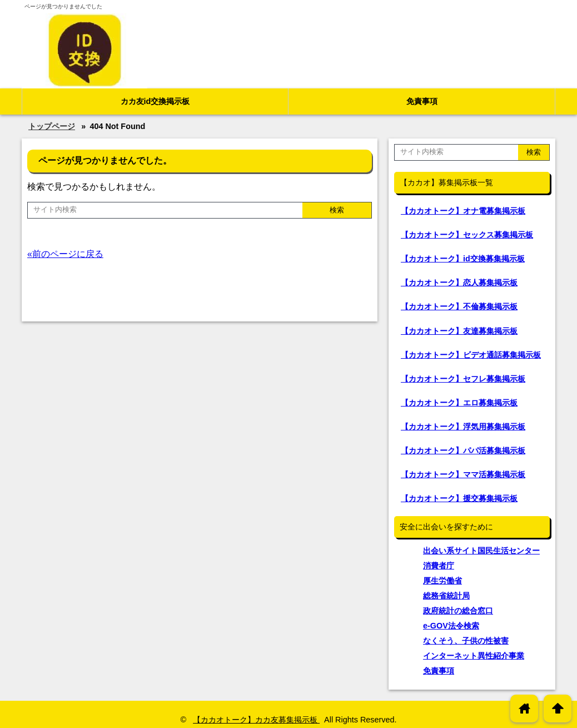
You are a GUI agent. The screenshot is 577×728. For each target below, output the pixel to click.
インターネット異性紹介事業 (474, 656)
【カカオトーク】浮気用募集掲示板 (463, 427)
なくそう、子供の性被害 (466, 641)
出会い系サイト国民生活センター (481, 551)
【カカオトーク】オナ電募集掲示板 (463, 211)
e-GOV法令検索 (451, 626)
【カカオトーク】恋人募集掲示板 (459, 283)
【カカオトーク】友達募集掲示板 (459, 331)
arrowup (558, 708)
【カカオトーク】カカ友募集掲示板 (256, 720)
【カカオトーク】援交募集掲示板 (459, 498)
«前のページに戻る (65, 254)
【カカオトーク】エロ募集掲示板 (459, 403)
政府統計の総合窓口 (458, 611)
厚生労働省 (442, 581)
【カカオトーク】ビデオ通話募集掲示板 (471, 355)
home (524, 708)
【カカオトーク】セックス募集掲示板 (467, 235)
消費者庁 (439, 566)
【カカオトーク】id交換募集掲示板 (463, 259)
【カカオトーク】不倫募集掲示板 (459, 306)
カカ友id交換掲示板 (155, 101)
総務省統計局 (446, 596)
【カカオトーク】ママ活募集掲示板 (463, 474)
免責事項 (422, 101)
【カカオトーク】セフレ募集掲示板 (463, 379)
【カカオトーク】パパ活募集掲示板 (463, 450)
